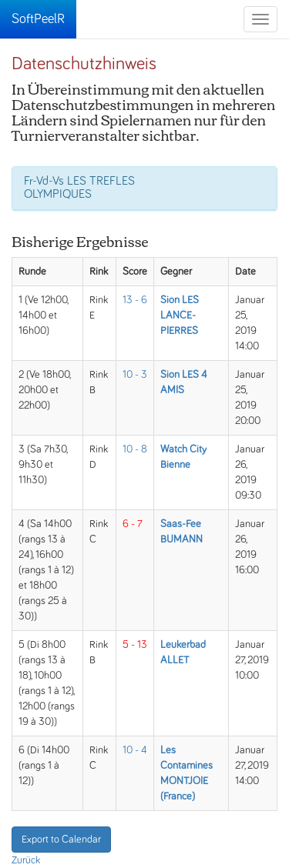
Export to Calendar (61, 840)
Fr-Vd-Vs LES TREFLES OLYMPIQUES (79, 188)
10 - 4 (135, 750)
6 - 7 (133, 524)
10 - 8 (135, 449)
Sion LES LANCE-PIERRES (180, 315)
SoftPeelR (38, 19)
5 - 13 (135, 645)
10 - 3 (135, 375)
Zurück (26, 860)
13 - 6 (135, 300)
